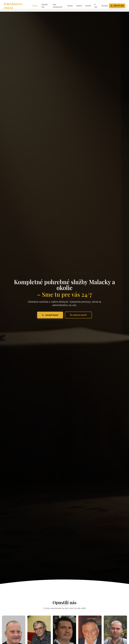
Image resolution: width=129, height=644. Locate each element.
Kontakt (105, 6)
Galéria (79, 6)
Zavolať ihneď (50, 315)
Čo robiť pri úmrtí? (78, 315)
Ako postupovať (58, 6)
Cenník (88, 6)
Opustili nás (45, 6)
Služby (70, 6)
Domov (35, 6)
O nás (96, 6)
